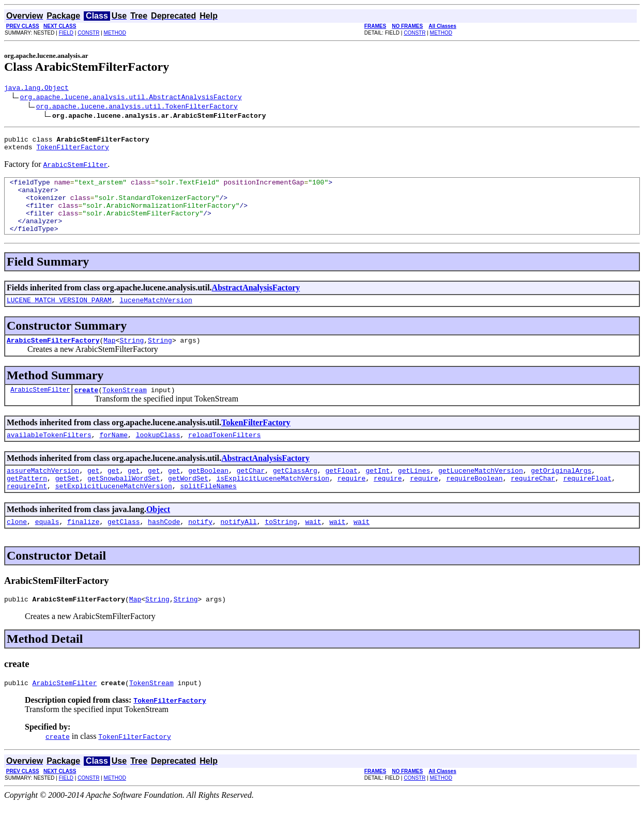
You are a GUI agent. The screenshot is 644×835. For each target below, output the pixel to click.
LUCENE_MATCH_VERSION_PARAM (59, 317)
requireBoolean (474, 503)
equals (47, 549)
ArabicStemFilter (40, 409)
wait (313, 549)
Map (109, 359)
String (132, 359)
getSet (67, 503)
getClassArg (295, 493)
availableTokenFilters (49, 456)
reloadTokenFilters (224, 456)
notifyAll (239, 549)
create (86, 410)
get (93, 493)
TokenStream (125, 410)
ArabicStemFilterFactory (53, 359)
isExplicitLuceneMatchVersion (273, 503)
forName (113, 456)
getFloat (341, 493)
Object (158, 536)
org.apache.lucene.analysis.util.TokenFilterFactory (137, 107)
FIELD (66, 33)
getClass (124, 549)
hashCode (164, 549)
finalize (83, 549)
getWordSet (188, 503)
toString (281, 549)
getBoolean (208, 493)
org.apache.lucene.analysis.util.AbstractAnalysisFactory (131, 98)
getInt (378, 493)
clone (17, 549)
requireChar (533, 503)
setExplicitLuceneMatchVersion (114, 512)
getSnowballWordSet (124, 503)
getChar (251, 493)
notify (200, 549)
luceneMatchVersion (156, 317)
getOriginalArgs (561, 493)
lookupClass (158, 456)
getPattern (27, 503)
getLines (414, 493)
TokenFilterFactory (72, 151)
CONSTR (88, 33)
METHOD (115, 33)
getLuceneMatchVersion (481, 493)
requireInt (27, 512)
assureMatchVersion (43, 493)
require (352, 503)
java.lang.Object (36, 89)
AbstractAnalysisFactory (256, 303)
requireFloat (588, 503)
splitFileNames (208, 512)
